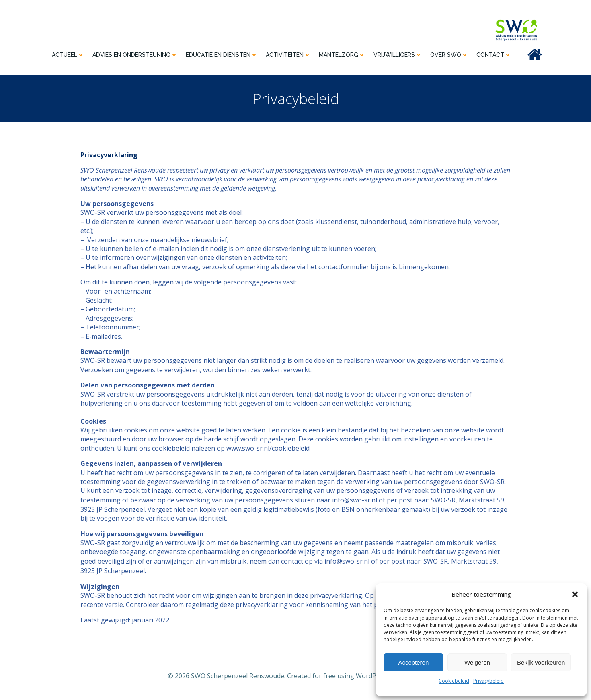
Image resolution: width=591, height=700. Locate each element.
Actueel (68, 55)
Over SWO (449, 55)
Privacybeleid (488, 681)
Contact (494, 55)
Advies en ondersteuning (135, 55)
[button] (575, 594)
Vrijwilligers (398, 55)
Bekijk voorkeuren (541, 662)
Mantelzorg (342, 55)
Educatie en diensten (222, 55)
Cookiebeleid (454, 681)
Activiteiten (288, 55)
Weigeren (477, 662)
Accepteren (413, 662)
